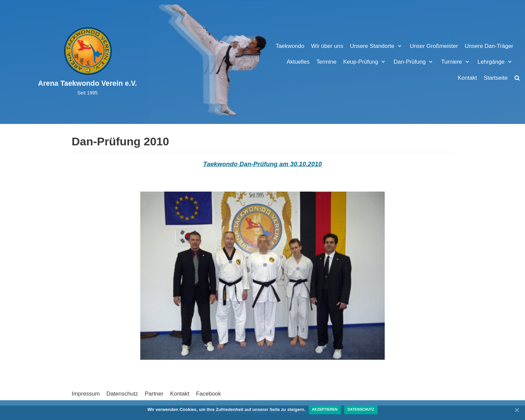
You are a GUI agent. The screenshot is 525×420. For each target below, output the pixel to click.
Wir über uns (326, 46)
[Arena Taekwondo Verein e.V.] (88, 62)
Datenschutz (122, 394)
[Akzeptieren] (517, 410)
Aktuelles (297, 62)
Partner (154, 394)
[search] (517, 78)
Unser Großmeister (434, 46)
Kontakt (467, 78)
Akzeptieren (325, 409)
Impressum (86, 394)
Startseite (496, 78)
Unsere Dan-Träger (489, 46)
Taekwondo (289, 46)
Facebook (209, 394)
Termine (326, 62)
